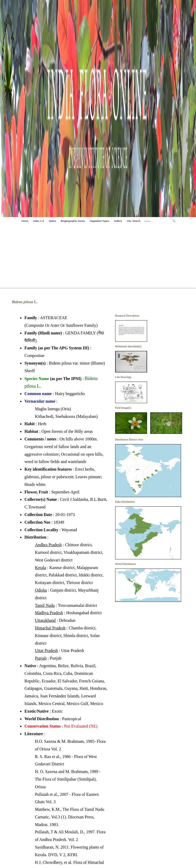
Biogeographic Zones (73, 221)
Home (25, 221)
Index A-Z (39, 221)
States (52, 221)
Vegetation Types (99, 221)
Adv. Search (133, 221)
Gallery (118, 221)
